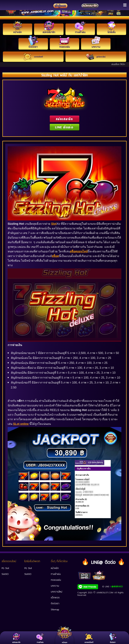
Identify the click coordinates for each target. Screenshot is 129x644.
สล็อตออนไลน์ (79, 251)
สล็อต (55, 256)
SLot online (21, 424)
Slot (54, 224)
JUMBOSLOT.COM (105, 592)
